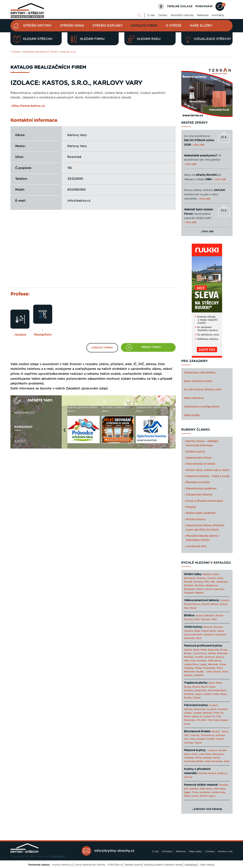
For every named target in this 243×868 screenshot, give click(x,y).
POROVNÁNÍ (204, 6)
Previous (65, 432)
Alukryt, (188, 650)
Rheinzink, (190, 672)
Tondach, (189, 593)
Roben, (200, 589)
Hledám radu (144, 39)
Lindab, (207, 694)
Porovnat (23, 427)
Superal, (189, 675)
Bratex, (188, 653)
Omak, (223, 664)
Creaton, (212, 578)
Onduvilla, (189, 638)
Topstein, (206, 619)
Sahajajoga (191, 865)
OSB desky (206, 789)
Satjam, (217, 672)
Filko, (207, 582)
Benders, (207, 574)
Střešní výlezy (208, 796)
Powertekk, (209, 668)
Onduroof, (221, 635)
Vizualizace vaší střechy (200, 373)
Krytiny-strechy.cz (62, 865)
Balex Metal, (200, 650)
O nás (151, 15)
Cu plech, (212, 709)
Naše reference (194, 398)
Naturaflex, (218, 754)
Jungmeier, (222, 582)
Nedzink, (208, 713)
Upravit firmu (102, 348)
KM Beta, (200, 586)
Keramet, (201, 661)
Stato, (225, 672)
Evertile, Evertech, (205, 657)
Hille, (187, 661)
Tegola (198, 743)
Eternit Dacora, (193, 604)
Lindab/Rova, (192, 664)
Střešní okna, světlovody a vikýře (208, 470)
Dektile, (212, 653)
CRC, (187, 735)
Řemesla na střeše (198, 482)
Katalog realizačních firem (40, 52)
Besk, (216, 574)
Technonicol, (208, 735)
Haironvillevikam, (193, 635)
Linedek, (198, 713)
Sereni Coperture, (215, 589)
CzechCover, (200, 653)
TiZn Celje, (213, 720)
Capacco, (213, 750)
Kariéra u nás (225, 851)
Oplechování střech (199, 458)
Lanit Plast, (205, 754)
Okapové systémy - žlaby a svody (208, 476)
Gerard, (220, 657)
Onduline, (209, 635)
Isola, (193, 661)
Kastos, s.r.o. (68, 52)
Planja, (199, 668)
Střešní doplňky (108, 26)
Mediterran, (212, 586)
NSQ (214, 619)
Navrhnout (25, 413)
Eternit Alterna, (210, 604)
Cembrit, (225, 600)
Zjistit (20, 441)
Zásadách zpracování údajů (87, 388)
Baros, (225, 732)
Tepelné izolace (133, 865)
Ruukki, (200, 672)
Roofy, (217, 758)
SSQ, (197, 619)
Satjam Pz (209, 717)
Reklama (203, 15)
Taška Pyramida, (214, 761)
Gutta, (221, 631)
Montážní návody (182, 15)
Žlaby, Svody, (191, 796)
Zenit (199, 638)
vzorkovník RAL (196, 546)
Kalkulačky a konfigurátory (202, 407)
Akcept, (216, 732)
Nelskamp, (190, 589)
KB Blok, (189, 586)
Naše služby (201, 26)
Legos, (204, 664)
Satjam (197, 698)
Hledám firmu (87, 39)
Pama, (199, 758)
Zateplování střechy (199, 495)
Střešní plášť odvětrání (201, 513)
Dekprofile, (201, 690)
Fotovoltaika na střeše (201, 464)
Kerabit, (211, 739)
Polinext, (208, 758)
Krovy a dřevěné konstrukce (204, 501)
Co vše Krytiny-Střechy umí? (203, 390)
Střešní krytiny (37, 26)
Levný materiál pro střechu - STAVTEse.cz (99, 865)
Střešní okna (72, 26)
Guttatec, (221, 735)
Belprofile (213, 650)
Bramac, (202, 578)
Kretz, (195, 754)
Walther (199, 593)
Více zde (208, 231)
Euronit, (188, 582)
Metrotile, (213, 664)
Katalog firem (144, 26)
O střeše (174, 26)
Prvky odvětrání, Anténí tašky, (209, 792)
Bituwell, (218, 627)
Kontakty (218, 15)
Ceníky (163, 15)
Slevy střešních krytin (198, 381)
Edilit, (198, 631)
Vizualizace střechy (208, 39)
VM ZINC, (201, 720)
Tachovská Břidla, (194, 761)
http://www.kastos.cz (28, 106)
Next (173, 432)
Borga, (224, 650)
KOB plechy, (215, 661)
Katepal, (201, 739)
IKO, (186, 739)
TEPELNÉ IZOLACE (180, 6)
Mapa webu (195, 851)
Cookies (210, 851)
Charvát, (195, 735)
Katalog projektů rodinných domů (163, 865)
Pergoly (191, 507)
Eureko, (223, 750)
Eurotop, (198, 582)
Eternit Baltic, (209, 631)
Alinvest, (208, 627)
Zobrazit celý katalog (208, 809)
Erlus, (221, 578)
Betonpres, (190, 578)
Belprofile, (200, 709)
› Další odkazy (207, 865)
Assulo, (200, 616)
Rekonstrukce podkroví (201, 489)
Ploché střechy (196, 519)
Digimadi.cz (58, 856)
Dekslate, (209, 616)
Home (16, 52)
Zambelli (199, 675)
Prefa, (220, 668)
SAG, (209, 672)
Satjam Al (197, 717)
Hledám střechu (33, 39)
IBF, (213, 582)
